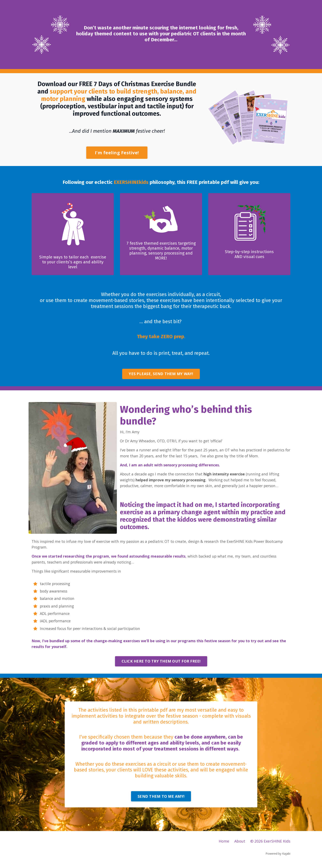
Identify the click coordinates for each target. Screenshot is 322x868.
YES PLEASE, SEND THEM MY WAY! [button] (161, 375)
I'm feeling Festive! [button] (117, 153)
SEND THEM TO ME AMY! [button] (161, 800)
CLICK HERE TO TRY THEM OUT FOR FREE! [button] (161, 664)
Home (224, 845)
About (240, 845)
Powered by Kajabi (278, 857)
